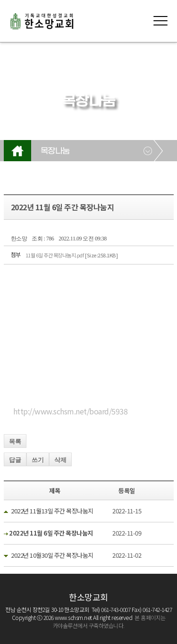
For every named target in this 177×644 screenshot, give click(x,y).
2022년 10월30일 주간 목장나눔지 (52, 555)
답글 (15, 460)
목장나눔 (55, 151)
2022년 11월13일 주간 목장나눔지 (52, 511)
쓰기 (38, 460)
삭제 (60, 460)
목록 (15, 442)
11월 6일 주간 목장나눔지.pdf (72, 255)
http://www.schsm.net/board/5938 (71, 411)
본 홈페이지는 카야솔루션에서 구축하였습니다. (109, 621)
